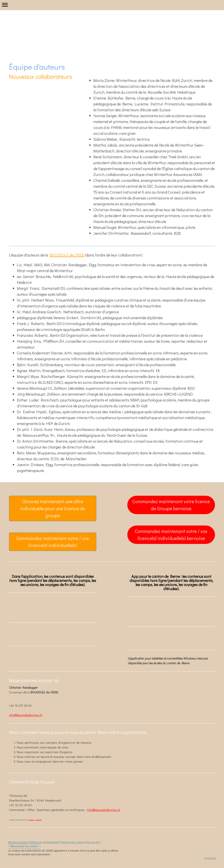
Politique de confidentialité (43, 842)
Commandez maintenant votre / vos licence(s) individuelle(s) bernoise (171, 535)
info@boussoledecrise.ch (26, 715)
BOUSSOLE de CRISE (67, 255)
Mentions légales (17, 842)
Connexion (210, 858)
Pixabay (31, 820)
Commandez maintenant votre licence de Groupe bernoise (171, 505)
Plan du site (92, 842)
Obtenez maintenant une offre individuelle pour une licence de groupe (53, 508)
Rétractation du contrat (24, 846)
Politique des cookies (72, 842)
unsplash (38, 820)
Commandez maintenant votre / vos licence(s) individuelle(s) (53, 542)
